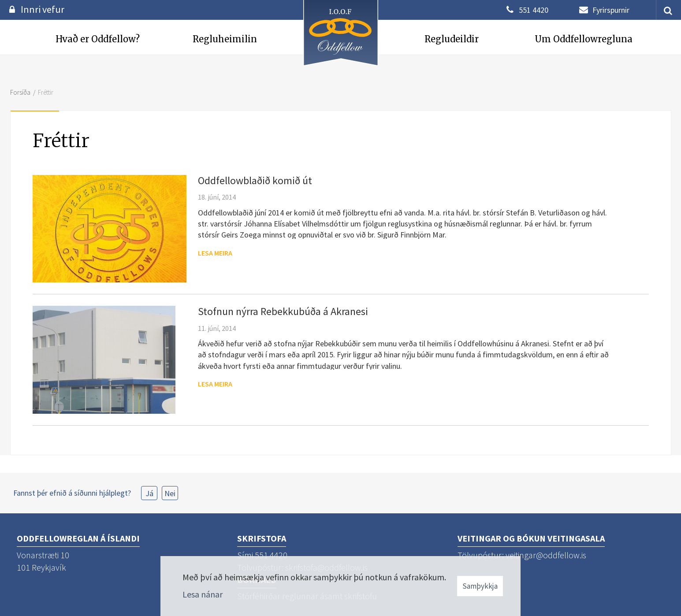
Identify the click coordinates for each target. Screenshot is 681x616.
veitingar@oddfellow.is (546, 555)
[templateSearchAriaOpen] (665, 10)
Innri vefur (43, 9)
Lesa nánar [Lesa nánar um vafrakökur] (203, 594)
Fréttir (46, 92)
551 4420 (534, 10)
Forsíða (20, 92)
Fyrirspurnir (611, 10)
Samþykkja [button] (480, 586)
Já (149, 493)
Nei (170, 493)
